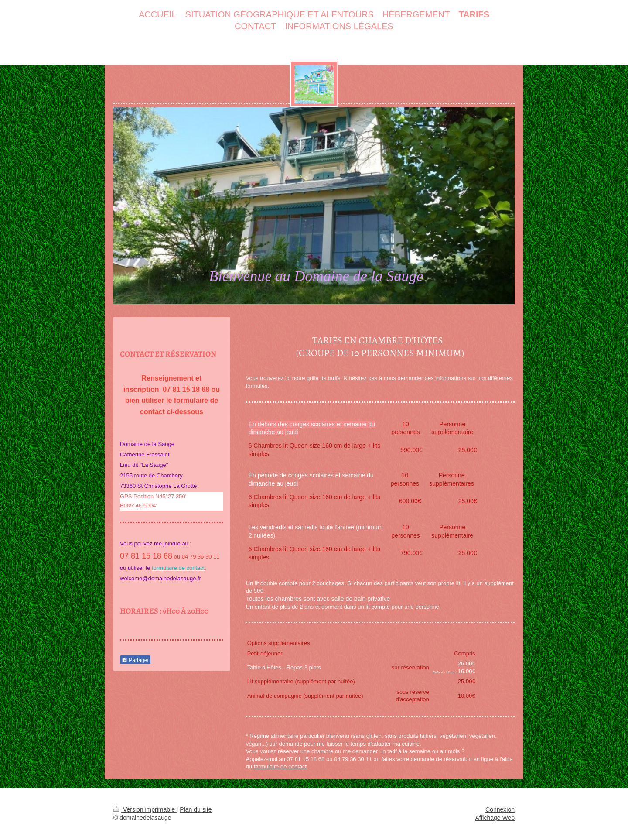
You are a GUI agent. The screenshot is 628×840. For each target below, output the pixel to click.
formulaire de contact (280, 766)
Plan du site (196, 809)
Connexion (500, 809)
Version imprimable (145, 809)
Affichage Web (495, 818)
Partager (135, 660)
